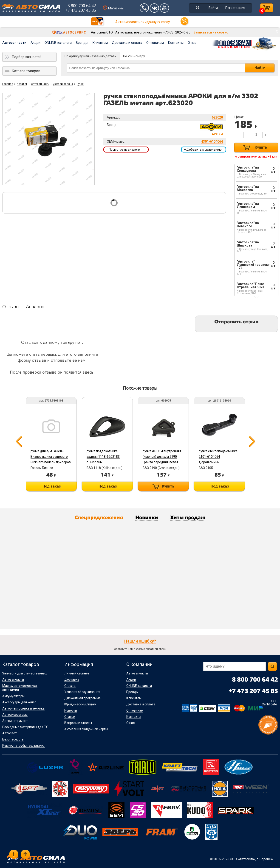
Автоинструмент (15, 721)
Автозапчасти (14, 43)
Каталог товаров (26, 71)
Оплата (70, 686)
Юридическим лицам (80, 704)
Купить (261, 147)
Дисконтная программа (82, 698)
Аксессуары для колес (19, 702)
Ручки (81, 84)
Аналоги (35, 307)
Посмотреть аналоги (124, 150)
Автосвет (10, 733)
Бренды (82, 43)
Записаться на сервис (211, 32)
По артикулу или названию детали (91, 56)
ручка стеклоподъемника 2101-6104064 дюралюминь (218, 457)
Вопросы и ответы (78, 723)
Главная (8, 84)
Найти (260, 68)
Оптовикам (155, 43)
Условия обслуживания (82, 692)
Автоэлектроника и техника (23, 708)
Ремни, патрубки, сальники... (24, 746)
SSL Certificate (269, 703)
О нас (192, 43)
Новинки (147, 518)
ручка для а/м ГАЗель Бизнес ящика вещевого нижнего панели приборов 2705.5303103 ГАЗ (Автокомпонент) (51, 462)
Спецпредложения (99, 518)
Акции (35, 43)
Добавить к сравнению (203, 150)
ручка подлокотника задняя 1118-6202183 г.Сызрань (103, 457)
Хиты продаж (188, 518)
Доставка (72, 679)
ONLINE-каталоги (58, 43)
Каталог (22, 84)
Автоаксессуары (15, 715)
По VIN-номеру (134, 56)
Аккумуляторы (13, 696)
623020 (217, 117)
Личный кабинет (77, 673)
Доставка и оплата (127, 43)
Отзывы (11, 307)
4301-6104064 (212, 141)
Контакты (176, 43)
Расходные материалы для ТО (25, 727)
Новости (71, 710)
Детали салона (63, 84)
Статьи (70, 717)
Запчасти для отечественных (25, 673)
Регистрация (235, 8)
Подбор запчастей (27, 57)
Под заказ (52, 486)
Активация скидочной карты (86, 729)
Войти (213, 8)
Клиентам (100, 43)
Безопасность (13, 739)
